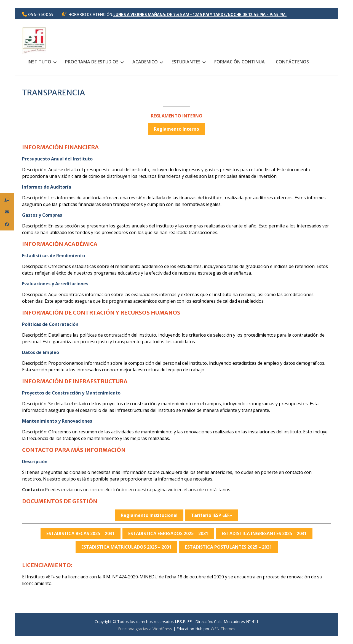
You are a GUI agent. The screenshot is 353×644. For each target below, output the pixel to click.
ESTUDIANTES (186, 62)
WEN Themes (223, 629)
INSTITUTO (39, 62)
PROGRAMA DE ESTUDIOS (92, 62)
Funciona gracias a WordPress (145, 629)
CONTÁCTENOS (292, 62)
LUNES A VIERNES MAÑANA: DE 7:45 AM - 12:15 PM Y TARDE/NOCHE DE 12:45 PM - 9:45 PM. (200, 15)
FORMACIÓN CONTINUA (240, 62)
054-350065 (41, 15)
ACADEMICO (145, 62)
